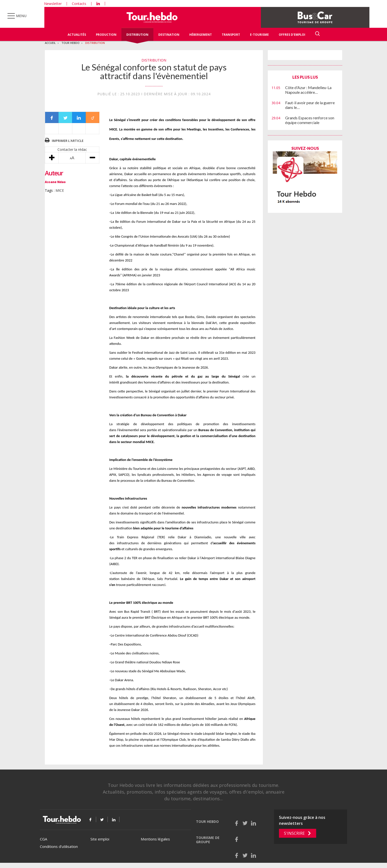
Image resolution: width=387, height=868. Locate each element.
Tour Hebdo (70, 43)
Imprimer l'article (68, 141)
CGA (43, 839)
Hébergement (201, 35)
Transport (231, 35)
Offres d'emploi (292, 35)
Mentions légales (155, 839)
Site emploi (100, 839)
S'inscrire (294, 833)
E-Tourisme (259, 35)
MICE (60, 190)
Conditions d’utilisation (59, 846)
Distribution (137, 35)
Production (106, 35)
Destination (169, 35)
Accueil (50, 43)
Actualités (77, 35)
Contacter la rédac (72, 149)
